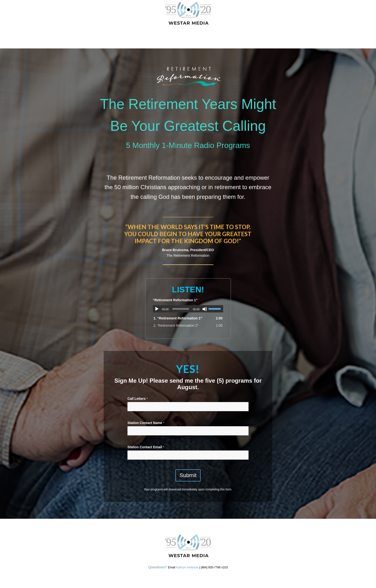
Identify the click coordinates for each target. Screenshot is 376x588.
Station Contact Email (146, 447)
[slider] (181, 309)
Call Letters (138, 399)
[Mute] (205, 309)
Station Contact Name (146, 423)
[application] (188, 309)
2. (176, 325)
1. (178, 318)
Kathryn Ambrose (187, 567)
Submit (188, 475)
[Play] (157, 309)
